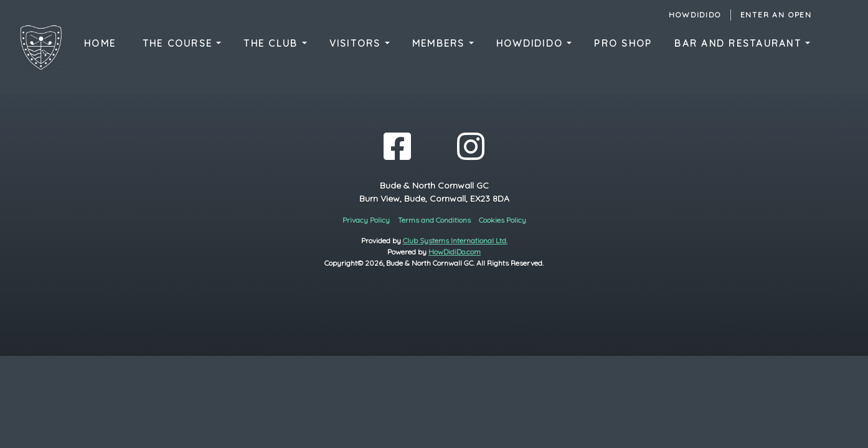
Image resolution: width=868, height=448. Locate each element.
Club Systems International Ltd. (455, 240)
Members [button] (441, 43)
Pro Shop (623, 43)
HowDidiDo (695, 15)
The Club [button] (272, 43)
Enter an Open (776, 15)
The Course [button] (180, 43)
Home (100, 43)
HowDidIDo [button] (532, 43)
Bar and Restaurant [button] (740, 43)
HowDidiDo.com (455, 252)
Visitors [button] (357, 43)
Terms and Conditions (434, 220)
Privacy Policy (366, 220)
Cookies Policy (502, 220)
